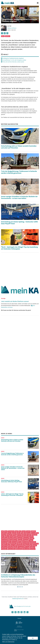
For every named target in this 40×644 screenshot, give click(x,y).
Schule (15, 538)
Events (24, 531)
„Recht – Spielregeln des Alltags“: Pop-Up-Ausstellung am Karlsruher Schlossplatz (12, 495)
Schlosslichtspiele (20, 545)
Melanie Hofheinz (12, 28)
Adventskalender (32, 542)
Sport (16, 531)
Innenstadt (15, 542)
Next (37, 564)
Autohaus (33, 549)
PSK (22, 533)
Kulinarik (4, 535)
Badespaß (34, 535)
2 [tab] (19, 587)
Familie (31, 537)
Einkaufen (9, 535)
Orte (20, 542)
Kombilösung (27, 533)
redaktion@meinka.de (18, 599)
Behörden (24, 542)
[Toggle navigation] (38, 3)
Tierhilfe (29, 535)
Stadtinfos (4, 533)
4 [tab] (22, 587)
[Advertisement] (20, 269)
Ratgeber (20, 540)
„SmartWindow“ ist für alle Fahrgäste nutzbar (14, 60)
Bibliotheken (29, 545)
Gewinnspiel (20, 537)
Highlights (19, 544)
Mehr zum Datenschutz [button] (8, 642)
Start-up (13, 545)
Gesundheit (13, 537)
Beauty (15, 547)
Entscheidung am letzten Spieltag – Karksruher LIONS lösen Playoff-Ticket (19, 223)
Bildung (15, 535)
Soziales (10, 538)
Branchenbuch (5, 540)
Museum (7, 537)
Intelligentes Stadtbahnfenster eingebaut (13, 58)
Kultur (18, 533)
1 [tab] (18, 587)
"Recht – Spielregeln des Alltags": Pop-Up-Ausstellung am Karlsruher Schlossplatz (19, 248)
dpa (2, 531)
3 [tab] (21, 587)
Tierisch (33, 533)
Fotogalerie (21, 547)
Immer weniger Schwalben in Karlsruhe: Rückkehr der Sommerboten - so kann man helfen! (19, 198)
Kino (3, 537)
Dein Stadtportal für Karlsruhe (20, 606)
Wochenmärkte (12, 549)
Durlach (35, 545)
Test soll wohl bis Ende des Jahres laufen (13, 62)
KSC (20, 531)
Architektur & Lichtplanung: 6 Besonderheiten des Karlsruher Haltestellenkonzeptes (18, 576)
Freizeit (28, 531)
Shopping (26, 540)
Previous (3, 564)
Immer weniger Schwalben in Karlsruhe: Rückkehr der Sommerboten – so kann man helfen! (13, 468)
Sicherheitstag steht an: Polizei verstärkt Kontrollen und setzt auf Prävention (19, 147)
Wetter (24, 535)
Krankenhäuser (13, 540)
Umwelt (19, 535)
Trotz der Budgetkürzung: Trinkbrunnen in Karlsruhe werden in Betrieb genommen (19, 172)
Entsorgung (7, 545)
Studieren (26, 537)
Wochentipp (4, 538)
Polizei (9, 533)
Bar (2, 545)
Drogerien (32, 547)
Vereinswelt (4, 547)
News (3, 36)
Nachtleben (4, 544)
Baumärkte (19, 549)
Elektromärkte (26, 549)
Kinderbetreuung (34, 544)
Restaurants (26, 538)
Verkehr (32, 538)
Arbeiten (20, 538)
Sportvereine (26, 544)
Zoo (37, 533)
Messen (14, 533)
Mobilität (8, 36)
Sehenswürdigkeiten (6, 542)
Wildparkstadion (12, 544)
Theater (31, 540)
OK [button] (33, 638)
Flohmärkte (4, 549)
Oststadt (10, 547)
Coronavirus (11, 531)
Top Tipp (27, 547)
